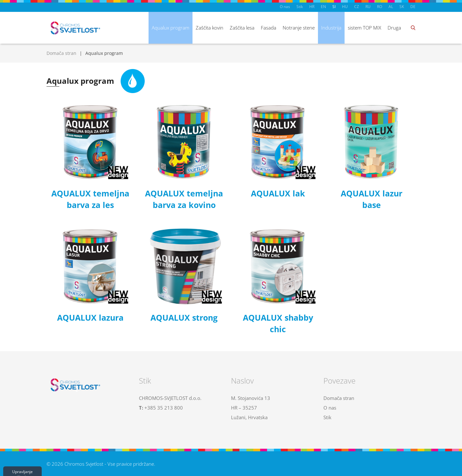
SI (334, 7)
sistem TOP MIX (364, 28)
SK (402, 7)
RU (368, 7)
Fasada (269, 28)
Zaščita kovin (210, 28)
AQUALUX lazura (90, 317)
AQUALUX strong (184, 317)
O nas (285, 7)
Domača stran (61, 53)
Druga (394, 28)
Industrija (331, 28)
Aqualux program (171, 28)
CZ (357, 7)
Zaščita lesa (242, 28)
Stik (300, 7)
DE (413, 7)
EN (323, 7)
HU (345, 7)
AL (391, 7)
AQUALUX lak (278, 193)
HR (312, 7)
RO (380, 7)
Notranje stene (299, 28)
